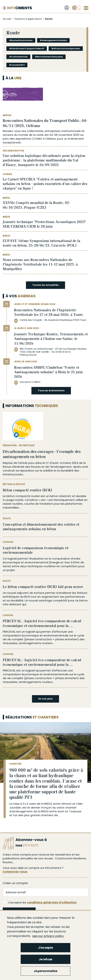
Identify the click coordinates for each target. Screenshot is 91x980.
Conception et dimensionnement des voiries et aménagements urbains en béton (41, 526)
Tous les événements (51, 390)
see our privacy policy (48, 936)
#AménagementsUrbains (53, 40)
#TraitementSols (18, 57)
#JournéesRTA (17, 65)
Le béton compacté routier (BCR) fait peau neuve (43, 587)
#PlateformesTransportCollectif (27, 49)
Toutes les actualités (45, 285)
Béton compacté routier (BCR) (28, 490)
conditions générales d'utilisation (52, 902)
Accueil (7, 19)
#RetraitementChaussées (49, 57)
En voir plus (45, 699)
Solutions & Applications (28, 19)
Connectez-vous (15, 872)
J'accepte (45, 948)
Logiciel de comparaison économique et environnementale (36, 550)
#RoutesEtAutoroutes (21, 40)
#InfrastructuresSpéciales (66, 49)
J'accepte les (40, 902)
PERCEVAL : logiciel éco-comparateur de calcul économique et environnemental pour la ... (42, 623)
